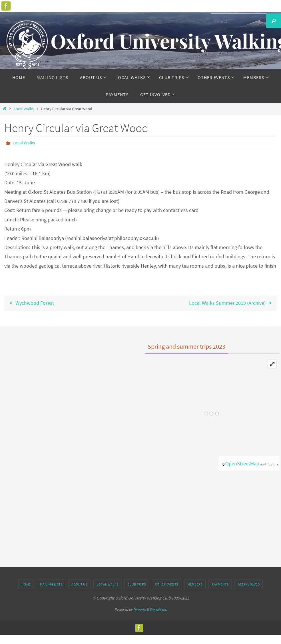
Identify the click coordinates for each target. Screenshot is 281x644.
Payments (220, 584)
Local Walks (24, 109)
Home (26, 584)
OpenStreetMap (242, 464)
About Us (79, 584)
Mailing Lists (51, 584)
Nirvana (140, 609)
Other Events (167, 584)
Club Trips (137, 584)
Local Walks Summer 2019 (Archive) (231, 303)
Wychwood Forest (31, 303)
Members (195, 584)
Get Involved (249, 584)
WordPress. (158, 609)
